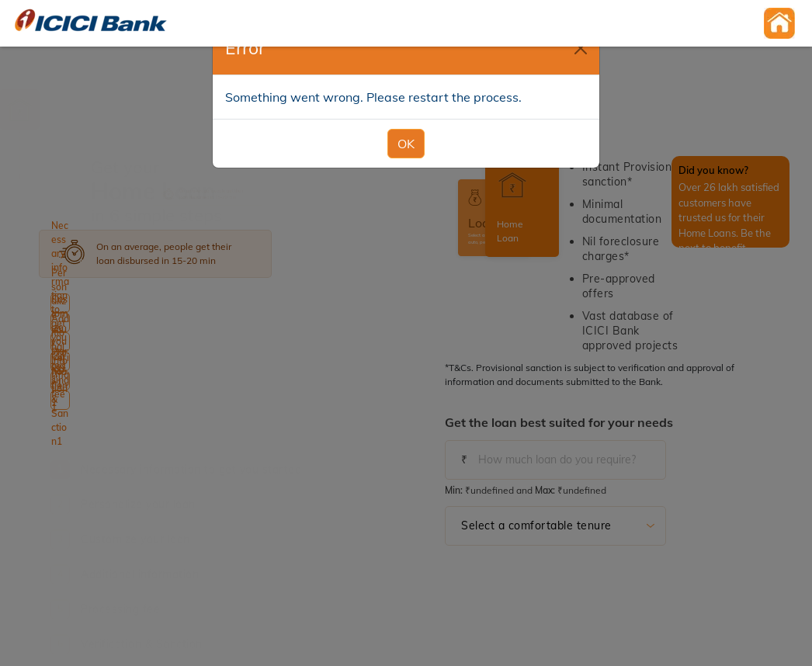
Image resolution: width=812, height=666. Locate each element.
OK (406, 144)
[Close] (581, 48)
